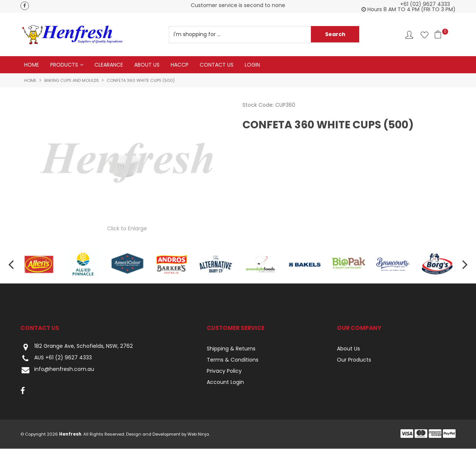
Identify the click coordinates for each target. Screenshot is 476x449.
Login (252, 65)
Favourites (424, 35)
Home (32, 65)
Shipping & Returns (231, 349)
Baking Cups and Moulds (72, 80)
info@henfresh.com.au (57, 370)
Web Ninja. (199, 434)
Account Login (225, 382)
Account (409, 35)
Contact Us (217, 65)
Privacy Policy (224, 371)
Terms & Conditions (233, 360)
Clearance (109, 65)
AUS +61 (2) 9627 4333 (56, 359)
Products (64, 65)
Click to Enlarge (127, 228)
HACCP (180, 65)
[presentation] (11, 264)
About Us (147, 65)
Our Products (354, 360)
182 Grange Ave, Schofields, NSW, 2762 (77, 347)
